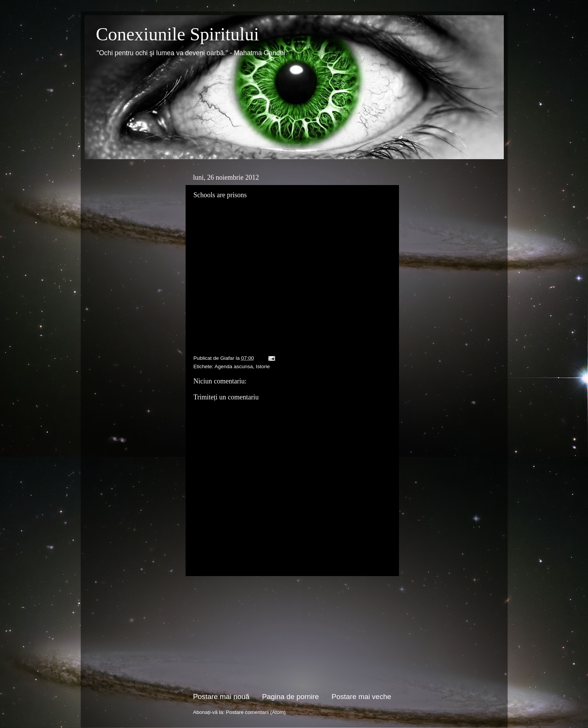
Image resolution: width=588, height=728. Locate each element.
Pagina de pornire (291, 697)
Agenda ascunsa (234, 366)
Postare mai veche (361, 697)
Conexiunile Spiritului (178, 34)
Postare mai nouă (221, 697)
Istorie (263, 366)
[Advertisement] (292, 634)
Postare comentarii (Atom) (256, 712)
